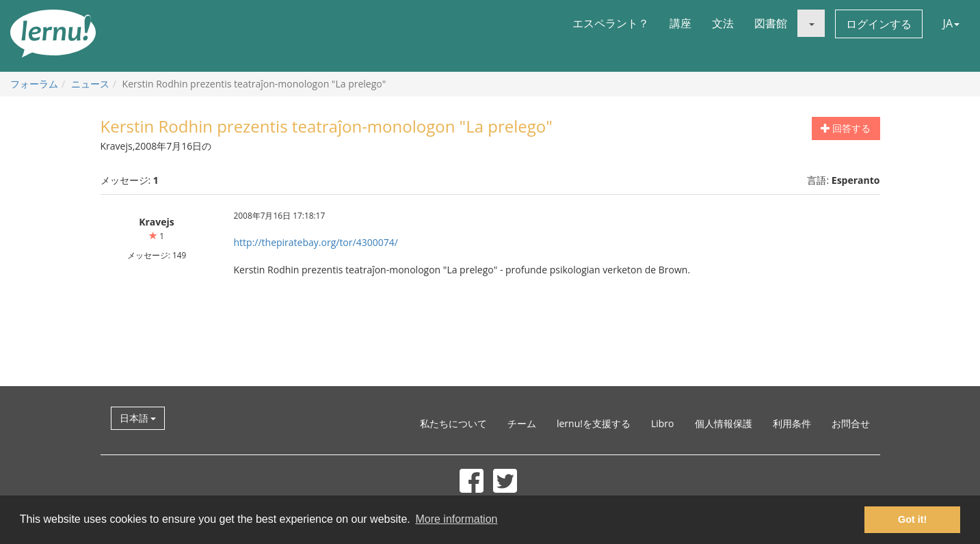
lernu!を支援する (594, 423)
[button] (811, 23)
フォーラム (34, 84)
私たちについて (453, 423)
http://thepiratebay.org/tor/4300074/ (316, 242)
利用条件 (792, 423)
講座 (680, 23)
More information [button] (456, 519)
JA (951, 23)
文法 (723, 23)
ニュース (90, 84)
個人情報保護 (724, 423)
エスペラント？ (611, 23)
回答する (846, 128)
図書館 (771, 23)
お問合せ (851, 423)
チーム (522, 423)
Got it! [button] (912, 519)
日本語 (138, 418)
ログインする (879, 24)
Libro (663, 423)
